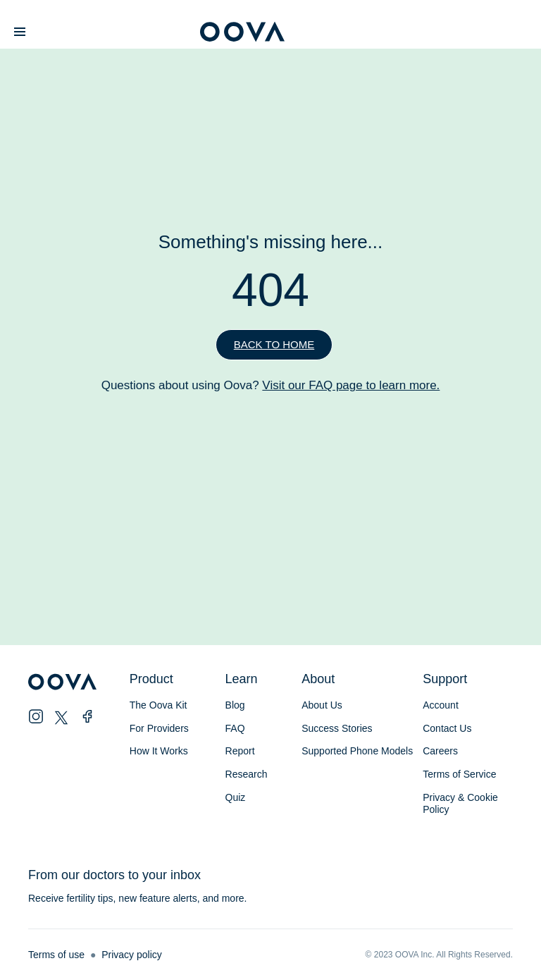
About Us (322, 705)
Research (247, 774)
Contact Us (447, 728)
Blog (235, 705)
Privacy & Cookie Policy (460, 804)
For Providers (159, 728)
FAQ (235, 728)
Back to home (274, 344)
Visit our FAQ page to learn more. (351, 385)
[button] (20, 32)
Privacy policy (132, 955)
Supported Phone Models (357, 751)
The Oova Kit (158, 705)
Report (240, 751)
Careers (440, 751)
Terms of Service (459, 774)
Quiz (236, 797)
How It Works (159, 751)
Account (441, 705)
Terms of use (56, 955)
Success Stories (337, 728)
